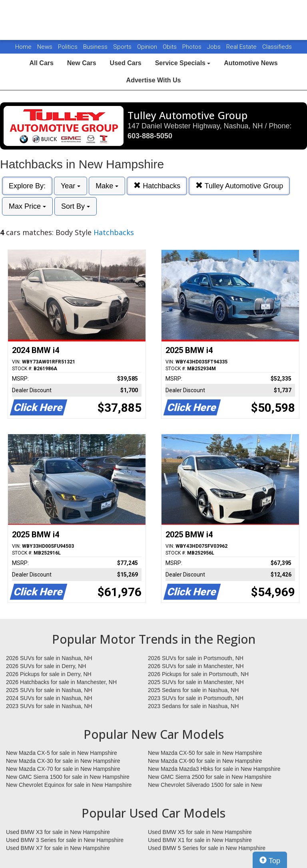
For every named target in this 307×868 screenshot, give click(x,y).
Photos (193, 47)
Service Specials (183, 63)
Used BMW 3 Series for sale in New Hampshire (65, 840)
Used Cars (126, 63)
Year (71, 186)
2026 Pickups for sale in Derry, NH (49, 674)
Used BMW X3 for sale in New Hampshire (58, 832)
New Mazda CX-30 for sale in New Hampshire (63, 761)
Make (107, 186)
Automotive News (251, 63)
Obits (170, 47)
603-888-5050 (150, 136)
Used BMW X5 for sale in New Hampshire (200, 832)
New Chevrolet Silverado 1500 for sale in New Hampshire (205, 785)
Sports (123, 47)
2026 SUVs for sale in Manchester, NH (196, 666)
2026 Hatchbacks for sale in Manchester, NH (61, 682)
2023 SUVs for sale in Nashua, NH (49, 706)
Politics (68, 47)
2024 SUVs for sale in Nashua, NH (49, 698)
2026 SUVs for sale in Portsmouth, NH (196, 658)
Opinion (148, 47)
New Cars (82, 63)
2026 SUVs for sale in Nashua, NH (49, 658)
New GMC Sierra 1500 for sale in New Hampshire (68, 777)
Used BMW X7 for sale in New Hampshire (58, 848)
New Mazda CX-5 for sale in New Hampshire (62, 753)
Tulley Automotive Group (239, 186)
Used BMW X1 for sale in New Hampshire (200, 840)
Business (96, 47)
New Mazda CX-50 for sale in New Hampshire (205, 753)
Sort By (76, 206)
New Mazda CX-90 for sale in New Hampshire (205, 761)
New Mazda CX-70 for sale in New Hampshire (63, 769)
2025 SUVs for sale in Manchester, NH (196, 682)
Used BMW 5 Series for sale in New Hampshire (207, 848)
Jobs (215, 47)
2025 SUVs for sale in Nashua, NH (49, 690)
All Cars (41, 63)
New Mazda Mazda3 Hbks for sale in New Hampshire (214, 769)
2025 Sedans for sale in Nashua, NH (193, 690)
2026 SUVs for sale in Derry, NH (46, 666)
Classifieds (277, 47)
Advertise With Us (154, 80)
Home (23, 47)
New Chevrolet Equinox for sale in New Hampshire (69, 785)
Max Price (27, 206)
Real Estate (242, 47)
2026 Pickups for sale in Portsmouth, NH (198, 674)
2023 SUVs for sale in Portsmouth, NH (196, 698)
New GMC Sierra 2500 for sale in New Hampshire (210, 777)
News (45, 47)
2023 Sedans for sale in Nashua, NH (193, 706)
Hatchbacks (157, 186)
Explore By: (27, 186)
